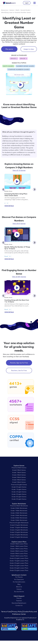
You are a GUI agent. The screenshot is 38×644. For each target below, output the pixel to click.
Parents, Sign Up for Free (19, 363)
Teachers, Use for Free (19, 370)
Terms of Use (6, 612)
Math (17, 10)
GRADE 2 (14, 58)
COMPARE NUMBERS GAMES (19, 69)
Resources (5, 10)
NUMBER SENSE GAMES (25, 66)
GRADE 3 (23, 58)
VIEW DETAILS (9, 206)
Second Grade (25, 10)
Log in (27, 3)
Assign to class (29, 49)
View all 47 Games (19, 223)
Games (12, 10)
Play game (9, 49)
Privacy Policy (17, 612)
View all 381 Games (19, 277)
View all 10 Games (19, 170)
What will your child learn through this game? (19, 132)
